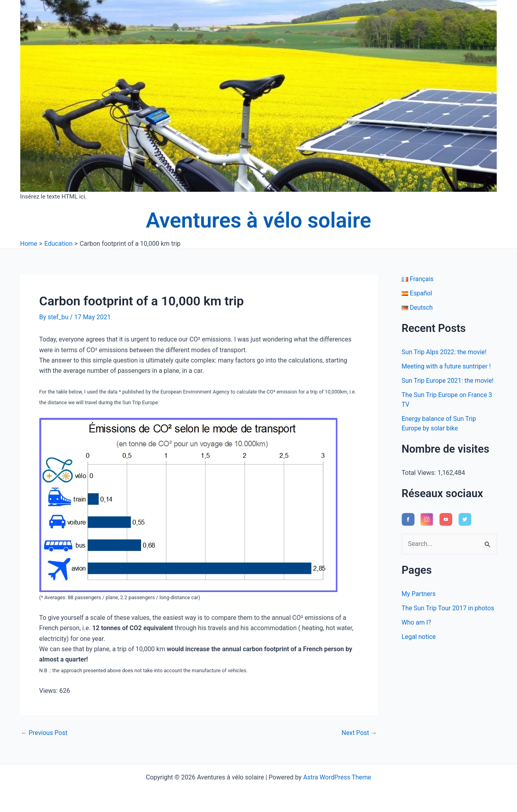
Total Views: (420, 473)
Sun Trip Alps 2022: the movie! (444, 352)
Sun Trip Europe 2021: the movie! (448, 381)
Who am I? (417, 622)
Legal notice (419, 637)
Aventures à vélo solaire (258, 220)
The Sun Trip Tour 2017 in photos (448, 608)
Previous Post (45, 733)
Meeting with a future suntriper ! (447, 366)
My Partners (419, 594)
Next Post (359, 733)
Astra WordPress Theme (337, 777)
